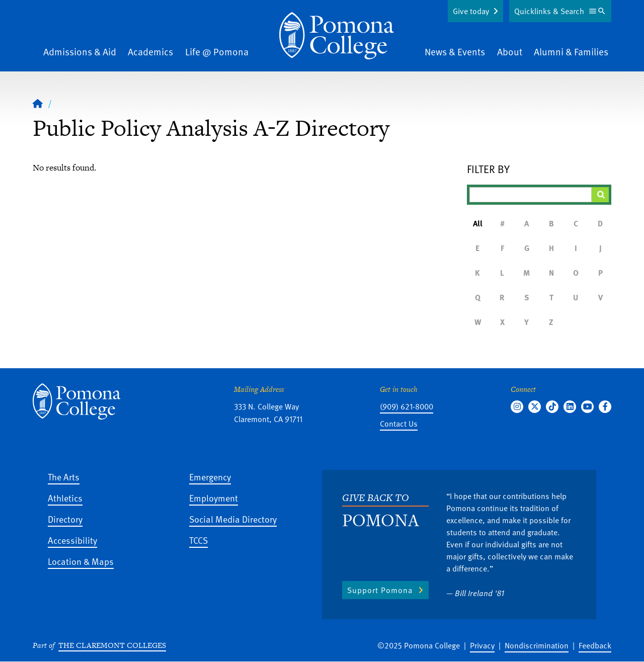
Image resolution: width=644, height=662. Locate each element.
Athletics (65, 498)
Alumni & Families (571, 52)
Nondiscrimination (537, 645)
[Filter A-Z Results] (531, 195)
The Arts (64, 477)
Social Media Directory (233, 519)
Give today (471, 11)
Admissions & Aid (80, 52)
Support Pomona (380, 590)
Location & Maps (81, 561)
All (478, 223)
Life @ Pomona (217, 52)
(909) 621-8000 (407, 406)
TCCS (198, 540)
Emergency (210, 477)
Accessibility (72, 540)
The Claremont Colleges (112, 645)
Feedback (595, 645)
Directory (65, 519)
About (510, 52)
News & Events (455, 52)
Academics (150, 52)
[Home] (38, 103)
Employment (214, 498)
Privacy (482, 645)
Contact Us (399, 424)
